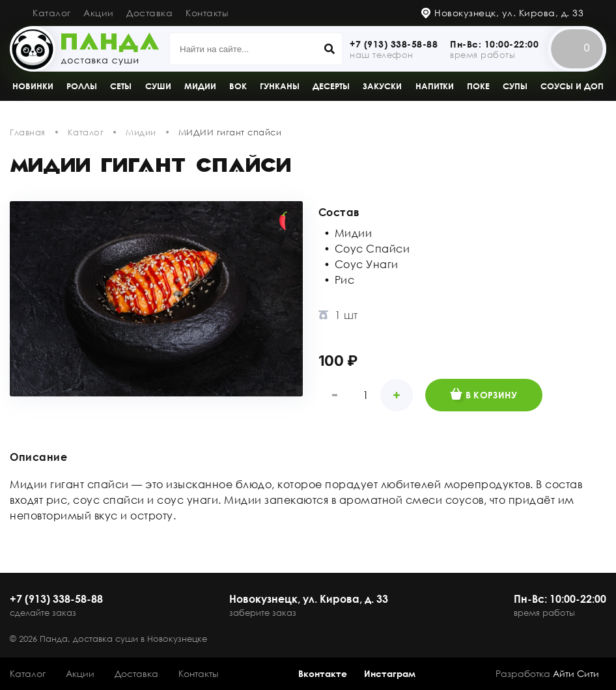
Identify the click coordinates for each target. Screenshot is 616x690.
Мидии (200, 86)
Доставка (149, 13)
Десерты (331, 86)
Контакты (207, 13)
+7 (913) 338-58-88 (394, 44)
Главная (28, 132)
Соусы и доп (572, 86)
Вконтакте (323, 673)
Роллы (82, 86)
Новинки (33, 86)
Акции (99, 13)
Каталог (52, 13)
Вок (238, 86)
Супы (515, 86)
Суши (158, 86)
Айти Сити (576, 673)
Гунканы (280, 86)
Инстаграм (390, 673)
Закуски (382, 86)
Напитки (435, 86)
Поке (478, 86)
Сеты (121, 86)
